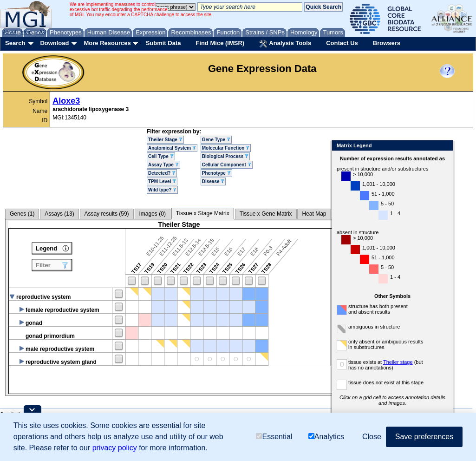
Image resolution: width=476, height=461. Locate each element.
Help (26, 32)
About (10, 32)
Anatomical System (172, 148)
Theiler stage (398, 362)
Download (54, 43)
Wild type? (162, 190)
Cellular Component (227, 165)
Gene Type (216, 140)
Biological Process (225, 156)
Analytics (326, 437)
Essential (274, 437)
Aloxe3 (66, 101)
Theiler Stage (165, 140)
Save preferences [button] (424, 437)
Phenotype (216, 173)
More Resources (107, 43)
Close (444, 146)
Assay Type (163, 165)
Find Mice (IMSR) (220, 43)
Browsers (387, 43)
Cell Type (161, 156)
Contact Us (342, 43)
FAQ (41, 32)
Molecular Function (226, 148)
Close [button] (372, 437)
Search (15, 43)
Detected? (162, 173)
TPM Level (162, 181)
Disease (213, 181)
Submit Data (163, 43)
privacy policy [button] (115, 448)
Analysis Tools (285, 44)
